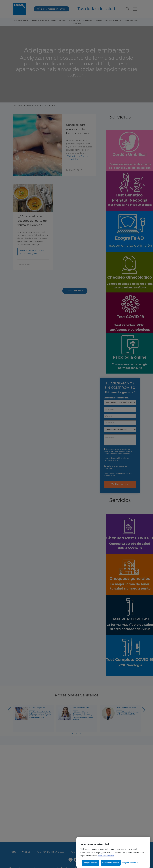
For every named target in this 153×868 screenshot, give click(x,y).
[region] (113, 852)
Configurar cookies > (129, 863)
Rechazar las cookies (111, 863)
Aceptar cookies (91, 863)
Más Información (106, 856)
